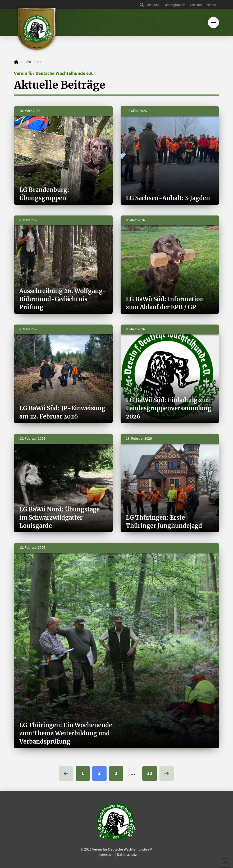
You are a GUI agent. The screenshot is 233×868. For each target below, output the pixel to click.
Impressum (106, 855)
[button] (142, 5)
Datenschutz (127, 855)
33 (150, 773)
